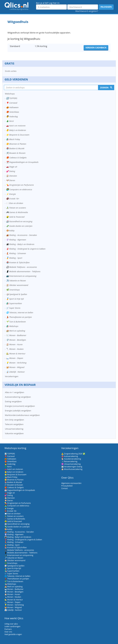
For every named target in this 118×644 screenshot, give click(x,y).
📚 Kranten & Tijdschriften (18, 262)
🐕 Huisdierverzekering (71, 459)
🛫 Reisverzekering (69, 461)
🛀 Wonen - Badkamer (16, 335)
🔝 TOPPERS (12, 98)
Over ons (8, 632)
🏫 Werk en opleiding (16, 331)
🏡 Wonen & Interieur (16, 354)
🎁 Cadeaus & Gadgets (16, 158)
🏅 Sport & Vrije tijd (15, 299)
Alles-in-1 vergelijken (15, 392)
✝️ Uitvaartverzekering (71, 464)
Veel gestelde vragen (13, 634)
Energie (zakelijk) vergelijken (18, 411)
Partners (8, 629)
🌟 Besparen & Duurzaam (18, 135)
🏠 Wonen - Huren (14, 344)
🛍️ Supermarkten (14, 303)
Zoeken (104, 88)
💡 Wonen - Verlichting (16, 363)
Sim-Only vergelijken (15, 420)
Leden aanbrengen (12, 626)
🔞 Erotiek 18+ (13, 199)
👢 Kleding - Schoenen (16, 253)
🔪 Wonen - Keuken (15, 349)
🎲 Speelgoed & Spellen (17, 294)
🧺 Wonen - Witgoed (15, 367)
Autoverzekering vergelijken (18, 397)
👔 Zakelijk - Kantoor (16, 372)
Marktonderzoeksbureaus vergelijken (22, 415)
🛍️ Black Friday (13, 139)
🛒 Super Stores (13, 308)
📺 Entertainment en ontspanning (21, 276)
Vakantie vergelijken (14, 433)
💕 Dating (11, 171)
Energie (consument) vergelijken (20, 406)
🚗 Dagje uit (12, 167)
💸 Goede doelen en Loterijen (19, 226)
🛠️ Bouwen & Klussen (16, 153)
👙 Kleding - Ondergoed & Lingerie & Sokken (26, 249)
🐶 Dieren (11, 180)
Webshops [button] (10, 94)
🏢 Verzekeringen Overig (72, 467)
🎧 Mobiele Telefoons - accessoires (22, 267)
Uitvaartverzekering (14, 429)
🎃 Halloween (12, 107)
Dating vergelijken (13, 401)
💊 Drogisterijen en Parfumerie (20, 185)
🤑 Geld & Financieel (15, 217)
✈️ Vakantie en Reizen (16, 281)
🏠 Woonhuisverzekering (72, 469)
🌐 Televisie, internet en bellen (20, 312)
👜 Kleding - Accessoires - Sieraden (22, 235)
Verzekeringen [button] (12, 376)
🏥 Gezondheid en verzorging (19, 221)
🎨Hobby (10, 231)
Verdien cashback (96, 48)
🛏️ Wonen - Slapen (15, 358)
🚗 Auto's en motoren (16, 126)
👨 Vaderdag (12, 116)
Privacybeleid (67, 486)
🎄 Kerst (10, 121)
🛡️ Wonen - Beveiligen (16, 340)
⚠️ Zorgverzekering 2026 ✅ (73, 454)
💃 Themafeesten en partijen (19, 317)
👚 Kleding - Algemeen (16, 240)
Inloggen (106, 7)
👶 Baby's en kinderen (16, 130)
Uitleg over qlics (11, 624)
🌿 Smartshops (13, 290)
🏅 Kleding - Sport (14, 258)
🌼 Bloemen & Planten (16, 144)
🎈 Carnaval (12, 103)
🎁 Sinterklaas (13, 112)
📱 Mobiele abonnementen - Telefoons (23, 271)
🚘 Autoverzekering (70, 456)
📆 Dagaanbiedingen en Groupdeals (22, 162)
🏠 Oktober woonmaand (17, 285)
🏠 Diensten (12, 176)
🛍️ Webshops (12, 326)
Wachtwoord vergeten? (87, 11)
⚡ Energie (11, 194)
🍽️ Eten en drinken (15, 203)
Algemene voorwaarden (71, 483)
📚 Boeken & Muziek (15, 148)
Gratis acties (11, 71)
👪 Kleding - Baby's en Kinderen (20, 244)
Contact (65, 488)
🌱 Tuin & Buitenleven (16, 322)
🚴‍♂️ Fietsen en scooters (16, 208)
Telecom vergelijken (14, 424)
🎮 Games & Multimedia (17, 212)
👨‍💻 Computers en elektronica (19, 189)
